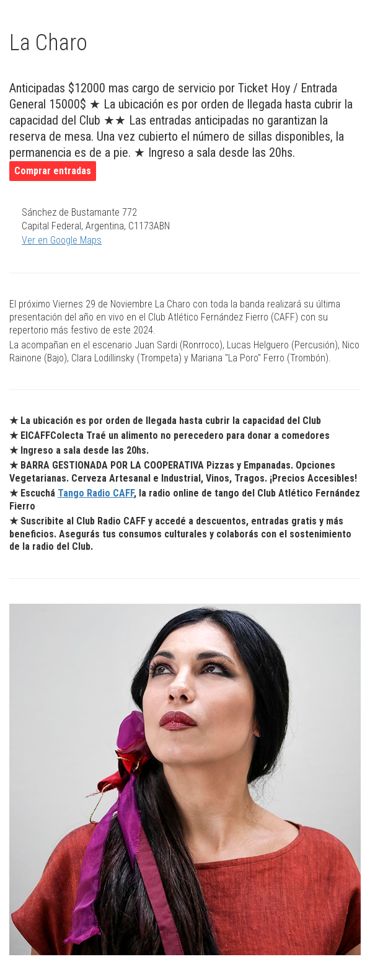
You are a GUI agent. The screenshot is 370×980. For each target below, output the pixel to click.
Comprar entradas (53, 171)
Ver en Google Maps (62, 240)
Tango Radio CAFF (96, 493)
